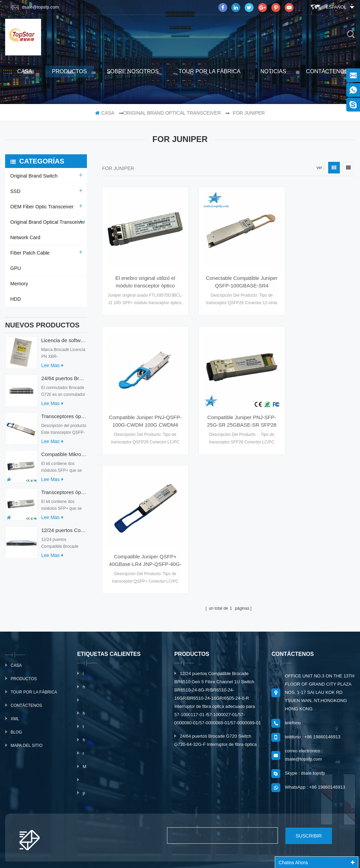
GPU (15, 268)
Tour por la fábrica (210, 71)
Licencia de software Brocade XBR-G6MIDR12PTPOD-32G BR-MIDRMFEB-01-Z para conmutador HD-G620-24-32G (64, 344)
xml (15, 674)
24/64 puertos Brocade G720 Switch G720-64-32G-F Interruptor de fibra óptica (64, 382)
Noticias (273, 71)
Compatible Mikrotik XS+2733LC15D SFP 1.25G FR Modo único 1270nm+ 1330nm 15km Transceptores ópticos (64, 458)
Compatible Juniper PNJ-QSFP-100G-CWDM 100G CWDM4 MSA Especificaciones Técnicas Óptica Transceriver (316, 273)
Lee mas (52, 369)
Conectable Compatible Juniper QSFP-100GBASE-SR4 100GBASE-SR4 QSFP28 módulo (228, 273)
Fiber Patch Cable (29, 253)
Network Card (25, 237)
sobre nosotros (133, 71)
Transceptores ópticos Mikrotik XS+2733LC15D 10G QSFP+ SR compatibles (64, 496)
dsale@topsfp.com (35, 7)
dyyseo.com (283, 847)
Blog (16, 687)
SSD (15, 191)
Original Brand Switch (33, 176)
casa (25, 71)
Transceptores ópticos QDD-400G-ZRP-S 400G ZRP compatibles (64, 420)
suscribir (301, 791)
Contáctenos (327, 71)
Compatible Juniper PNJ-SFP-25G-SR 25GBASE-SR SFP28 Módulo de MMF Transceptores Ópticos (141, 402)
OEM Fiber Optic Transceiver (41, 207)
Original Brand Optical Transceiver (172, 113)
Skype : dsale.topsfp (305, 728)
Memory (19, 284)
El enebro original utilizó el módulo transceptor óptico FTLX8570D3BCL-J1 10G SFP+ (141, 273)
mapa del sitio (27, 701)
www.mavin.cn (199, 855)
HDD (15, 299)
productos (69, 71)
